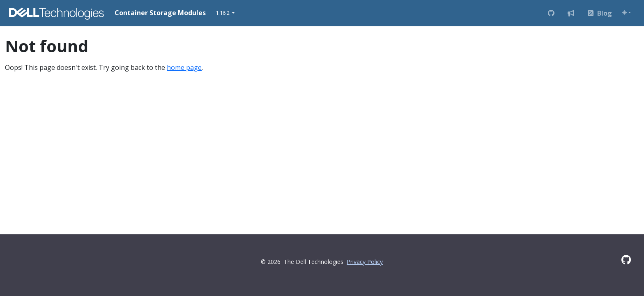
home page (184, 67)
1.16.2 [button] (223, 13)
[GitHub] (626, 260)
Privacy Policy (365, 262)
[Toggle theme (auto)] (626, 13)
